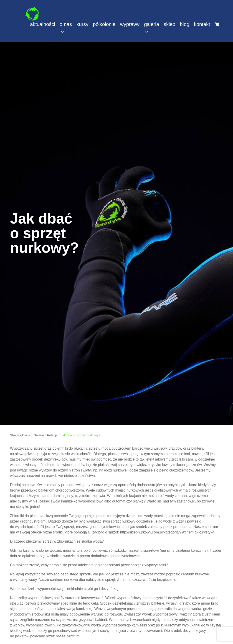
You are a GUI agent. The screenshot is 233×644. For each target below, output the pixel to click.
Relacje (52, 435)
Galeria (39, 435)
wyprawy (130, 24)
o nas (66, 28)
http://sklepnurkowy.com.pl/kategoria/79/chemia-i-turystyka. (168, 532)
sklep (169, 24)
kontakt (202, 24)
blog (185, 24)
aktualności (43, 24)
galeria (152, 28)
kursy (82, 24)
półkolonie (104, 24)
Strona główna (20, 435)
